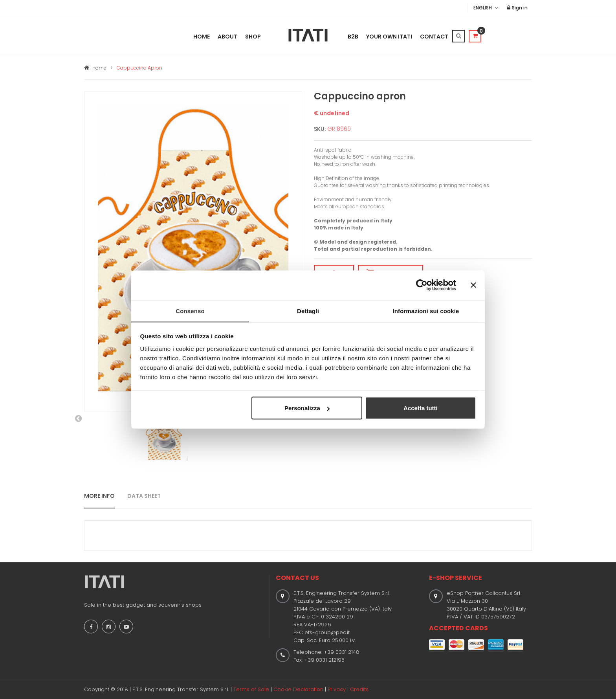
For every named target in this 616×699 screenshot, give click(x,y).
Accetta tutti (421, 408)
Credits (359, 689)
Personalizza (307, 408)
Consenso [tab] (190, 311)
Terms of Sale (251, 689)
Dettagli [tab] (308, 311)
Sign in (518, 8)
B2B (353, 37)
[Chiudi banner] (473, 285)
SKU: (320, 129)
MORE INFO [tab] (99, 496)
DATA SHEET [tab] (144, 496)
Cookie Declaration (298, 689)
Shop (253, 37)
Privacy (337, 689)
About (227, 37)
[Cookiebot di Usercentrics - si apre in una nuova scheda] (422, 285)
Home (202, 37)
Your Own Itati (389, 37)
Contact (434, 37)
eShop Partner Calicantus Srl (483, 593)
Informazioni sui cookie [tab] (426, 311)
